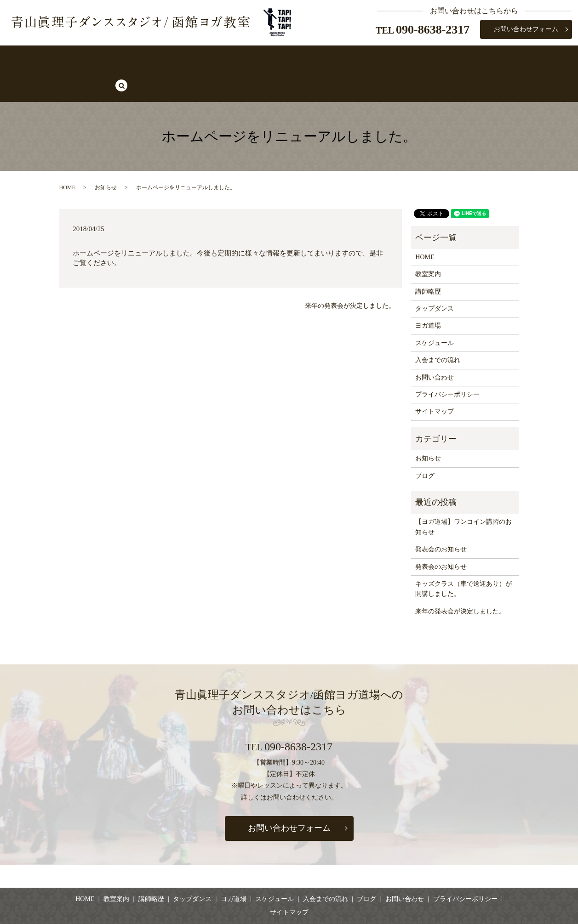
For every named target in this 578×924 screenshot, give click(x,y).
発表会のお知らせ (441, 518)
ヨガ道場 (285, 58)
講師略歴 (190, 58)
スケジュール (333, 58)
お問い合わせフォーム (526, 29)
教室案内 (149, 58)
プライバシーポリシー (447, 363)
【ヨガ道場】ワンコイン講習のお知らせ (464, 495)
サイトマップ (435, 380)
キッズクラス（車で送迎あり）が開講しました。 (464, 557)
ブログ (438, 58)
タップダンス (238, 58)
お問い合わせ (435, 345)
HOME (111, 58)
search (469, 58)
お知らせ (106, 155)
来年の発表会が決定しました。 (350, 274)
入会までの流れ (390, 58)
